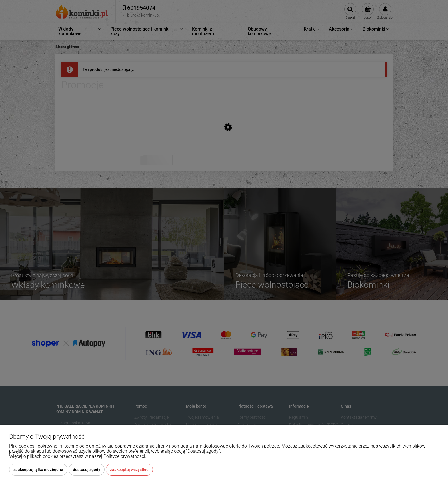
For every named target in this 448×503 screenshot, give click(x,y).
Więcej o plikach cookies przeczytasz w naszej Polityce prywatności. (78, 456)
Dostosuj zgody (87, 470)
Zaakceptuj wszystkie (129, 470)
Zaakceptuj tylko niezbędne (38, 470)
